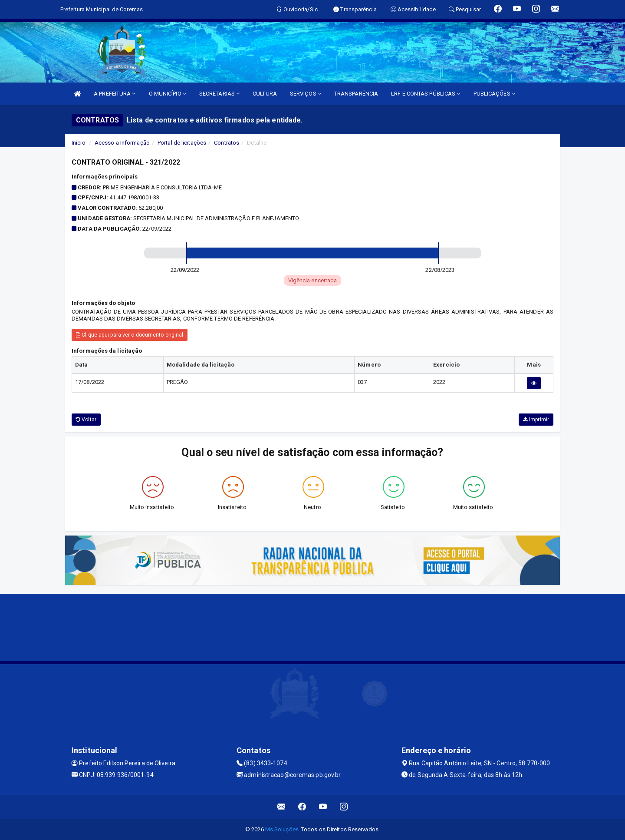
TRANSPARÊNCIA (356, 94)
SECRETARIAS (219, 94)
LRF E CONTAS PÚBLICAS (426, 94)
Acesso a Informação (122, 143)
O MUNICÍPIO (168, 94)
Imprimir (536, 420)
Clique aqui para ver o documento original (130, 335)
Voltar (86, 420)
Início (79, 143)
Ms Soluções (282, 829)
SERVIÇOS (306, 94)
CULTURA (265, 94)
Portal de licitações (182, 143)
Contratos (227, 143)
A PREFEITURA (115, 94)
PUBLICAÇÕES (494, 94)
